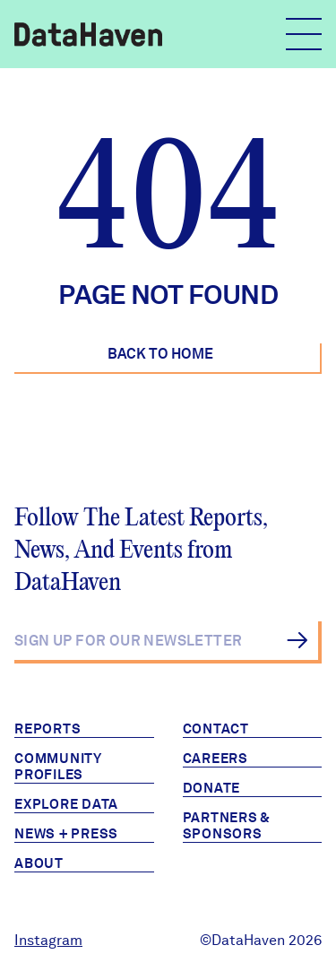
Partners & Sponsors (227, 826)
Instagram (48, 940)
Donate (212, 788)
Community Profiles (58, 767)
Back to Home (160, 354)
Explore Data (66, 804)
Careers (215, 759)
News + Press (66, 834)
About (39, 863)
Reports (47, 729)
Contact (216, 729)
